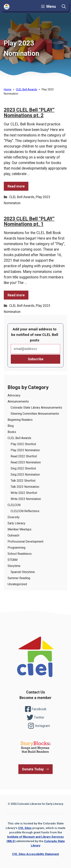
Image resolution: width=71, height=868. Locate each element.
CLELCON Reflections (25, 511)
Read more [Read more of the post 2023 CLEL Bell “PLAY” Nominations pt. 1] (16, 295)
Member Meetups (20, 529)
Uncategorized (17, 584)
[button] (64, 7)
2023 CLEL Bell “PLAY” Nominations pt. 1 (29, 221)
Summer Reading (19, 578)
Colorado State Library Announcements (36, 408)
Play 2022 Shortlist (23, 444)
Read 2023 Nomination (26, 462)
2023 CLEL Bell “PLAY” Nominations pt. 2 (29, 113)
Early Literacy (16, 523)
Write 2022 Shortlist (24, 493)
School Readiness (20, 554)
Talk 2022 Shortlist (23, 481)
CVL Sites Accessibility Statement (35, 854)
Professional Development (25, 542)
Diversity (14, 517)
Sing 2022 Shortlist (23, 468)
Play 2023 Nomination (25, 450)
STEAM (12, 560)
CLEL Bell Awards (22, 197)
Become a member (35, 698)
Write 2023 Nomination (26, 499)
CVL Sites (25, 828)
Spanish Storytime (23, 572)
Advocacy (14, 395)
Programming (16, 548)
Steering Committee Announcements (35, 414)
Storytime (14, 566)
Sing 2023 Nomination (25, 475)
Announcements (18, 401)
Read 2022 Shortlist (24, 456)
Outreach (13, 535)
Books (12, 432)
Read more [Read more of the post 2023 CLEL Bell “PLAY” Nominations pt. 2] (16, 186)
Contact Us (35, 692)
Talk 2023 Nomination (25, 487)
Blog (11, 426)
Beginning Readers (20, 420)
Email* (35, 349)
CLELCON (14, 505)
